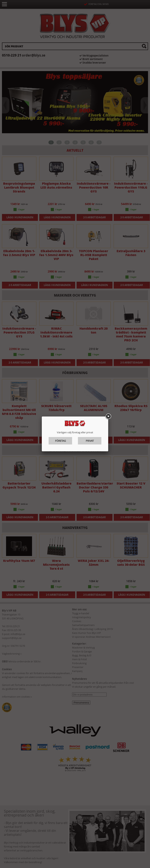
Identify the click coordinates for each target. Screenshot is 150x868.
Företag (60, 441)
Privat (90, 441)
